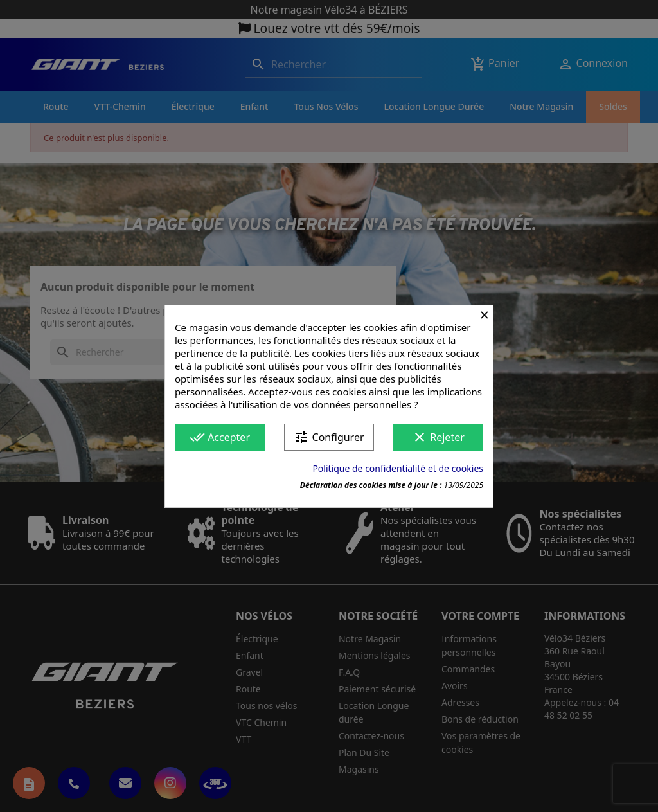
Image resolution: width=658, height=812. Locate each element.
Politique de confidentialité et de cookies (398, 468)
